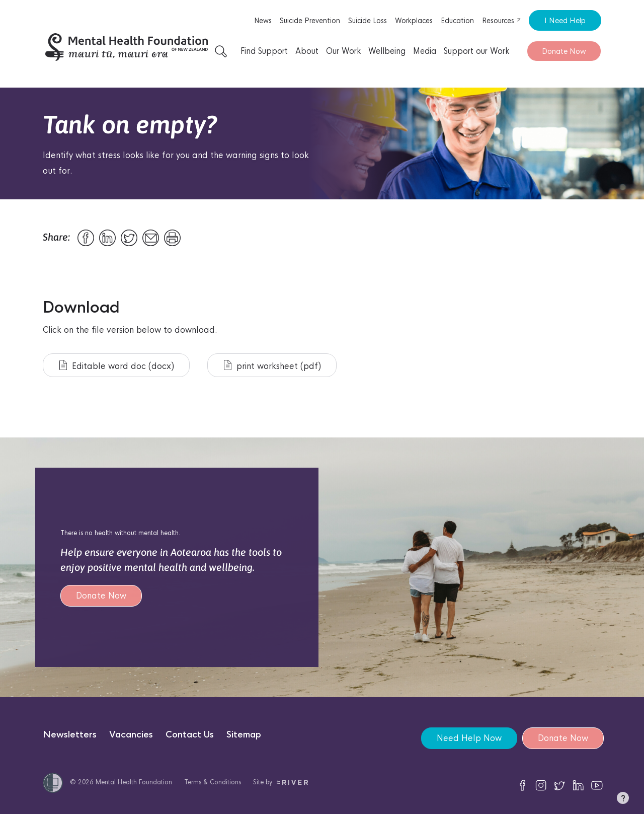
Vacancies (131, 735)
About (307, 51)
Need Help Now (469, 738)
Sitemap (244, 735)
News (263, 21)
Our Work (343, 51)
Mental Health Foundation (134, 782)
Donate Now (564, 51)
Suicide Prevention (310, 21)
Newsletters (70, 735)
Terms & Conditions (213, 782)
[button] (623, 800)
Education (457, 21)
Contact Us (190, 735)
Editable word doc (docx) (117, 366)
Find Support (264, 51)
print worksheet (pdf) (272, 366)
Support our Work (476, 51)
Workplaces (414, 21)
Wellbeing (387, 51)
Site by (280, 782)
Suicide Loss (368, 21)
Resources (502, 21)
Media (425, 51)
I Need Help (565, 20)
